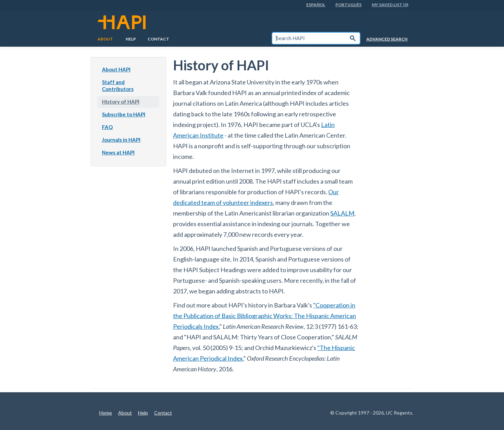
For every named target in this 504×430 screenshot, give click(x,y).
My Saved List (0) (390, 5)
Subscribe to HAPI (124, 114)
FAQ (107, 127)
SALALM (342, 213)
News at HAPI (118, 152)
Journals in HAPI (121, 140)
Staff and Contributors (118, 85)
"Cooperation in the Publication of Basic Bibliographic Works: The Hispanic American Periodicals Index (265, 316)
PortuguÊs (348, 5)
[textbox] (309, 38)
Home (106, 413)
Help (131, 39)
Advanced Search (387, 39)
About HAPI (116, 69)
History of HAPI (121, 102)
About (105, 39)
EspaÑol (316, 5)
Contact (158, 39)
